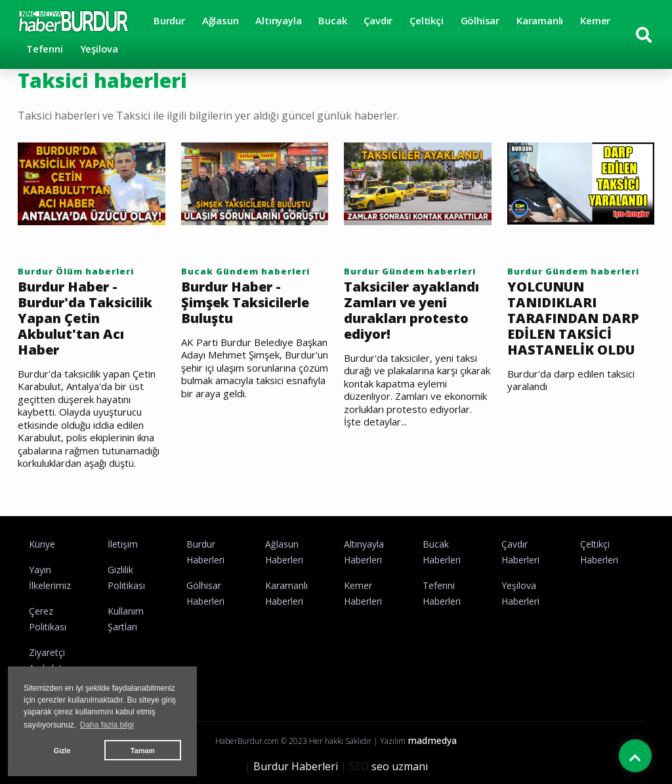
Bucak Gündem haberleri (245, 272)
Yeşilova (99, 49)
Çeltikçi (426, 20)
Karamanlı (540, 20)
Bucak (332, 20)
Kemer (595, 20)
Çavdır (378, 20)
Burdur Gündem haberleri (410, 272)
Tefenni (45, 49)
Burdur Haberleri (296, 766)
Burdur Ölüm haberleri (76, 272)
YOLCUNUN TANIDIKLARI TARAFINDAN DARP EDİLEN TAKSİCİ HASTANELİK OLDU (573, 318)
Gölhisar (480, 20)
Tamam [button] (143, 751)
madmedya (432, 740)
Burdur (169, 20)
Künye (42, 544)
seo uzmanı (400, 766)
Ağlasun (220, 20)
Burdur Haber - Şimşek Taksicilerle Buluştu (245, 303)
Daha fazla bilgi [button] (107, 725)
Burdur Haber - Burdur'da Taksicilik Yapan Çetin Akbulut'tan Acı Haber (85, 318)
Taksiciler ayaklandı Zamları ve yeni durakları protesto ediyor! (411, 311)
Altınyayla (278, 20)
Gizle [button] (62, 751)
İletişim (123, 544)
